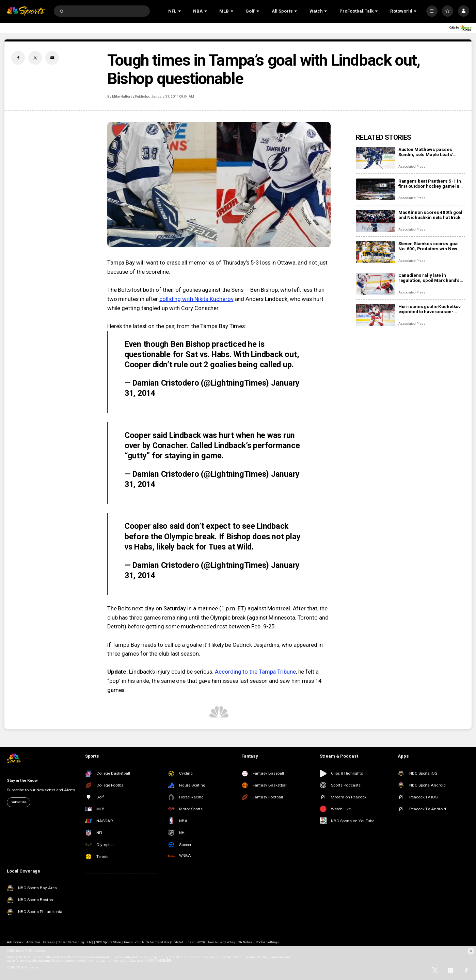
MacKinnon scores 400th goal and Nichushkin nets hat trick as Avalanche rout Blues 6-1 (430, 215)
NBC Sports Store (108, 942)
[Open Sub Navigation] (180, 11)
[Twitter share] (35, 58)
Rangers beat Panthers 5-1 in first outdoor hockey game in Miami (430, 184)
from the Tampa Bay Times (211, 326)
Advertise (33, 942)
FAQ (90, 942)
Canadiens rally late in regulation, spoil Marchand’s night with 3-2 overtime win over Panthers (429, 278)
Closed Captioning (71, 942)
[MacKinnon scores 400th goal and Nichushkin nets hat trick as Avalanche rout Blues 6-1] (375, 221)
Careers (49, 942)
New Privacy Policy (221, 942)
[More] (432, 11)
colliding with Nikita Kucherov (196, 299)
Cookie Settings (267, 942)
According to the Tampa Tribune (255, 672)
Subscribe (19, 802)
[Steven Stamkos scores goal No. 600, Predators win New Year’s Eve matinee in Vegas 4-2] (375, 252)
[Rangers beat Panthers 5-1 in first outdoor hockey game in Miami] (375, 190)
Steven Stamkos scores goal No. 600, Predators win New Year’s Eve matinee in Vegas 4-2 (431, 246)
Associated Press (412, 166)
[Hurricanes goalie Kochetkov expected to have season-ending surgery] (375, 315)
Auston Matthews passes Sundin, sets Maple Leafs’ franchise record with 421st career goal (428, 152)
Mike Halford (122, 96)
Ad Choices (15, 942)
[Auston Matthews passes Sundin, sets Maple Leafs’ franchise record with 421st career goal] (375, 158)
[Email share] (52, 58)
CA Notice (245, 942)
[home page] (26, 11)
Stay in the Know (22, 780)
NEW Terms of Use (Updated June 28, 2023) (173, 942)
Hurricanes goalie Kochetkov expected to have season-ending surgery (430, 309)
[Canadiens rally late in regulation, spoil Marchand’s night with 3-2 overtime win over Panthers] (375, 284)
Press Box (131, 942)
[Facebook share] (18, 58)
